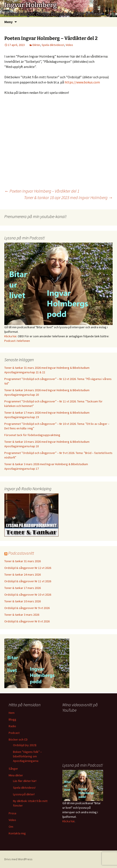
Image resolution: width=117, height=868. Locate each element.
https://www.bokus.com (82, 82)
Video (69, 45)
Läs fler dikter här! (25, 781)
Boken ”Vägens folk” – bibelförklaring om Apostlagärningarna (27, 756)
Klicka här (10, 336)
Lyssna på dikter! (24, 794)
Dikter (36, 45)
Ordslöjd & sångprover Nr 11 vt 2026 (28, 581)
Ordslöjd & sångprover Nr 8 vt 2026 (27, 621)
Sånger (13, 769)
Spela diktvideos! (53, 45)
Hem (12, 713)
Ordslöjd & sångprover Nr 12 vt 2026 (28, 568)
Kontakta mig (17, 833)
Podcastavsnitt (21, 553)
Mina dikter (16, 775)
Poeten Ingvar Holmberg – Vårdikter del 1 (42, 191)
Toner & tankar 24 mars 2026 (23, 574)
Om (11, 827)
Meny (8, 22)
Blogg (12, 719)
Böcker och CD (18, 739)
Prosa (12, 813)
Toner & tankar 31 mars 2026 (23, 561)
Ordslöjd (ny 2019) (25, 745)
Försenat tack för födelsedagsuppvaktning (32, 435)
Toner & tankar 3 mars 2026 (22, 615)
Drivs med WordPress (18, 859)
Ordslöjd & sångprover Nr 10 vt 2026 (28, 595)
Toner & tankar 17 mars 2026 (23, 588)
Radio (12, 726)
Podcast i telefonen (17, 341)
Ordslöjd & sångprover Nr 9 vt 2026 (27, 608)
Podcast (14, 733)
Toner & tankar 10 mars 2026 (23, 601)
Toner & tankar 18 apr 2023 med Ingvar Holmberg (68, 197)
